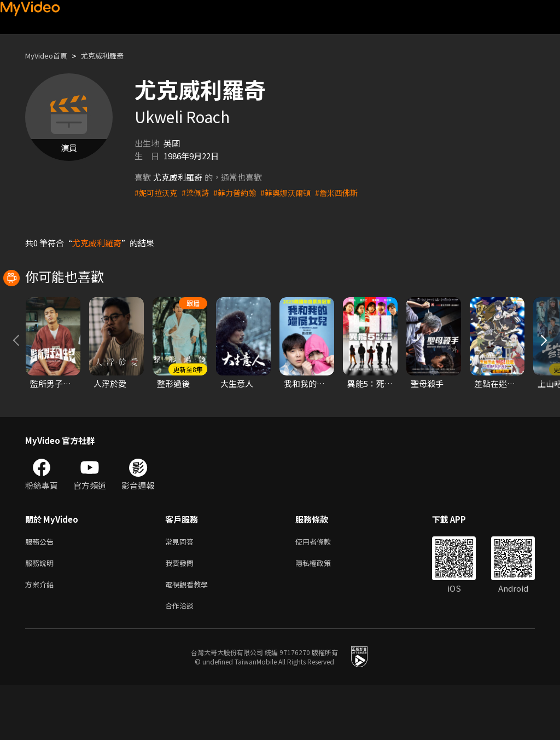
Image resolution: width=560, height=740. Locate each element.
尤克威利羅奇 (113, 56)
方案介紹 (42, 637)
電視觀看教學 (190, 637)
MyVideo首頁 (50, 56)
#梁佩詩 (199, 192)
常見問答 (182, 591)
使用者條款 (322, 591)
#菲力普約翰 (240, 192)
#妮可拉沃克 (157, 192)
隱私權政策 (322, 614)
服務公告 (42, 591)
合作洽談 (182, 660)
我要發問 (182, 614)
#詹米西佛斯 (348, 192)
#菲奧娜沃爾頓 (294, 192)
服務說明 (42, 614)
